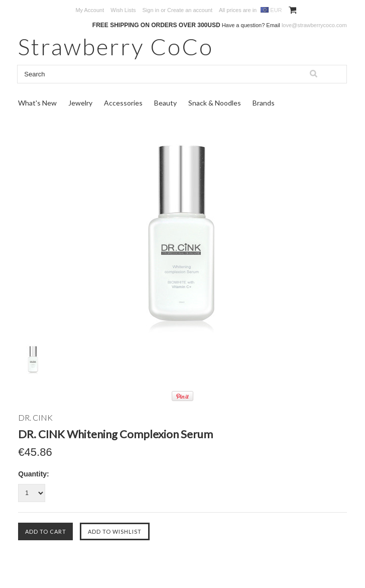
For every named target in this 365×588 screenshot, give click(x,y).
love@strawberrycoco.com (314, 25)
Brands (264, 103)
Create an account (190, 10)
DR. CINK (35, 417)
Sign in (151, 10)
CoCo (116, 46)
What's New (37, 103)
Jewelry (80, 103)
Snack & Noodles (215, 103)
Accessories (123, 103)
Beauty (165, 103)
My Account (90, 10)
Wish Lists (123, 10)
